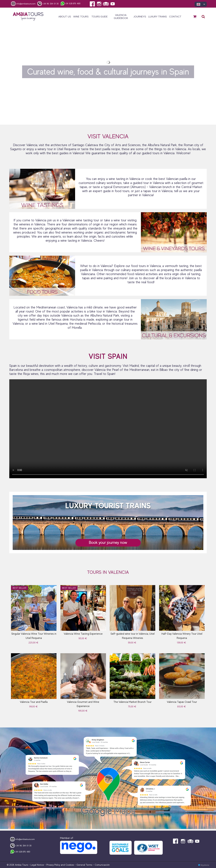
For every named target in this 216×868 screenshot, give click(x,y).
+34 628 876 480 (20, 852)
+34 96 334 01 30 (21, 846)
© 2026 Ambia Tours (18, 865)
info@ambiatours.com (22, 839)
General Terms (84, 865)
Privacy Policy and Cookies (60, 865)
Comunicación (102, 865)
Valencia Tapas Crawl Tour (182, 702)
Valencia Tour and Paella (34, 702)
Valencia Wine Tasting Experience (83, 634)
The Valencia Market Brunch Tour (132, 702)
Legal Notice (37, 865)
